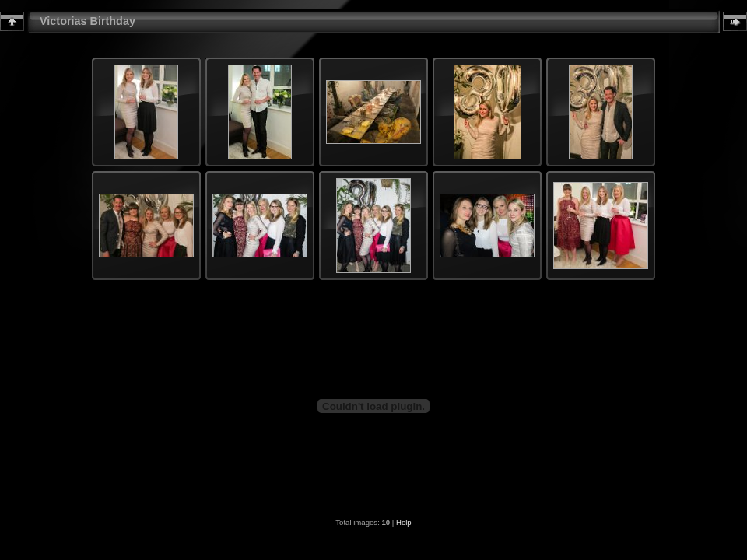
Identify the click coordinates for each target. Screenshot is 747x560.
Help (404, 522)
